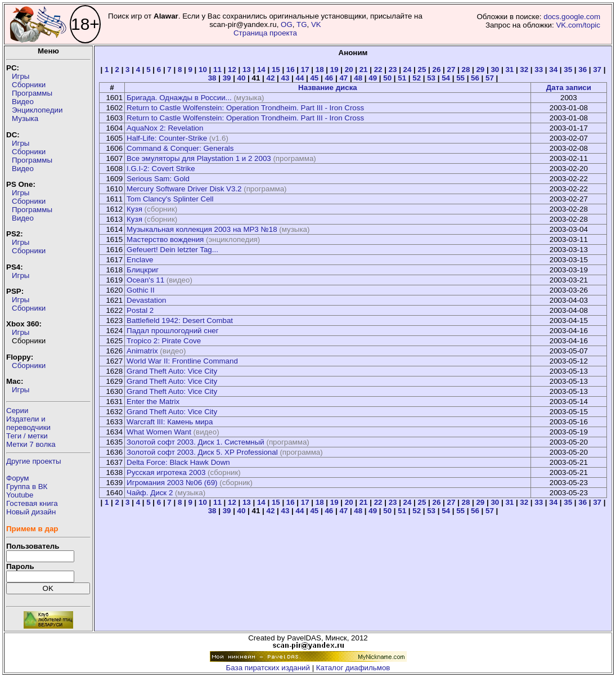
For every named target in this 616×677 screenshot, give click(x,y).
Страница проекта (265, 33)
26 (437, 70)
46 (329, 78)
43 (285, 78)
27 (451, 70)
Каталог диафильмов (353, 668)
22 (378, 70)
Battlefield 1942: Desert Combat (180, 320)
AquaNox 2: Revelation (165, 128)
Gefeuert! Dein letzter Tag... (172, 250)
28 (466, 70)
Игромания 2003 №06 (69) (172, 483)
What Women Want (159, 432)
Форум (18, 478)
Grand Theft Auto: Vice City (172, 371)
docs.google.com (572, 17)
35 (568, 70)
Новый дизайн (31, 512)
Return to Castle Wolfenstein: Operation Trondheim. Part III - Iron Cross (245, 108)
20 (349, 70)
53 (431, 78)
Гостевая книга (32, 503)
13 (247, 70)
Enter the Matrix (153, 402)
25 (422, 70)
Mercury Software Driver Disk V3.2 (184, 189)
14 (261, 70)
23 (393, 70)
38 (212, 78)
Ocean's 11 (145, 280)
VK (316, 24)
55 (460, 78)
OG (287, 24)
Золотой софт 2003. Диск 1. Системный (195, 442)
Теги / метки (27, 436)
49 (373, 78)
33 (539, 70)
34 (553, 70)
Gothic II (141, 290)
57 (490, 78)
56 (475, 78)
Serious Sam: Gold (158, 179)
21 (364, 70)
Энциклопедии (37, 110)
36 (583, 70)
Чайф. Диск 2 (150, 493)
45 (314, 78)
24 (408, 70)
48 (358, 78)
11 (217, 70)
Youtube (20, 495)
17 (305, 70)
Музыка (25, 118)
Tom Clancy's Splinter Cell (170, 199)
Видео (23, 102)
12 (232, 70)
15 (276, 70)
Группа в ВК (27, 487)
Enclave (140, 260)
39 (227, 78)
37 (597, 70)
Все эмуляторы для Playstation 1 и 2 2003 (199, 158)
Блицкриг (143, 270)
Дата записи (569, 88)
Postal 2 (140, 310)
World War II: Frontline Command (182, 361)
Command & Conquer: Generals (180, 148)
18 (320, 70)
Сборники (29, 85)
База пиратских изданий (268, 668)
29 (480, 70)
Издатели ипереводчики (28, 423)
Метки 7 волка (31, 444)
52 (417, 78)
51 (402, 78)
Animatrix (142, 351)
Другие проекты (34, 461)
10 (203, 70)
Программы (32, 93)
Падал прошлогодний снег (172, 331)
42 (271, 78)
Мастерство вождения (165, 239)
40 (242, 78)
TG (302, 24)
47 (343, 78)
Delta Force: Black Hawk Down (178, 462)
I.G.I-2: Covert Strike (161, 169)
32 (524, 70)
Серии (17, 411)
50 (387, 78)
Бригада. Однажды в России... (179, 98)
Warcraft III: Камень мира (170, 422)
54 (446, 78)
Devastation (146, 300)
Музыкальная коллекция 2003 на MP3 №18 (202, 229)
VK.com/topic (578, 25)
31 (509, 70)
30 (495, 70)
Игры (21, 76)
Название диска (328, 88)
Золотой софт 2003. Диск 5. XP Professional (202, 452)
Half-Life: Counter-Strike (167, 138)
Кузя (134, 209)
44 (300, 78)
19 (334, 70)
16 (291, 70)
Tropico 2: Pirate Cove (164, 341)
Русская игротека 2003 (166, 472)
